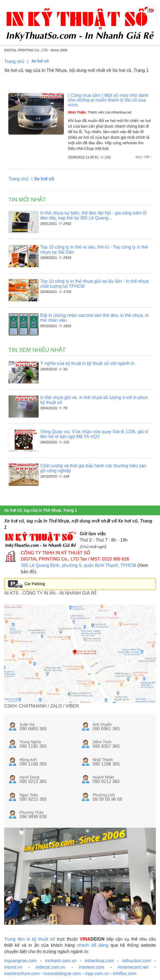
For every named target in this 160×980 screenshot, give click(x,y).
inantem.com (92, 967)
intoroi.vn (13, 967)
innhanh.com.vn (61, 961)
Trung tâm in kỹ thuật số (30, 939)
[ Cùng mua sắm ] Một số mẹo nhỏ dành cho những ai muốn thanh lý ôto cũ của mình (108, 100)
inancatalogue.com (62, 973)
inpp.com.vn (97, 973)
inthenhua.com (99, 961)
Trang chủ (14, 61)
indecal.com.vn (50, 967)
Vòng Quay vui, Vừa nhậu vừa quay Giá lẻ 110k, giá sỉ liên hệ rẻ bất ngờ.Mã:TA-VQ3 (94, 434)
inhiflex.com (124, 973)
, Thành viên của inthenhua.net (100, 112)
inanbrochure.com (22, 973)
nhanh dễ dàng (93, 945)
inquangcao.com (20, 961)
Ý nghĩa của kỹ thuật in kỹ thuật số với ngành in (87, 363)
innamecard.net (133, 967)
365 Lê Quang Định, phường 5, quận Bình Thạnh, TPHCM (78, 565)
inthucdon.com (136, 961)
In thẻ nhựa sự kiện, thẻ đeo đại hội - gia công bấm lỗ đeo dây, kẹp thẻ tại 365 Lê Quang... (93, 215)
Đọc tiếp (144, 157)
